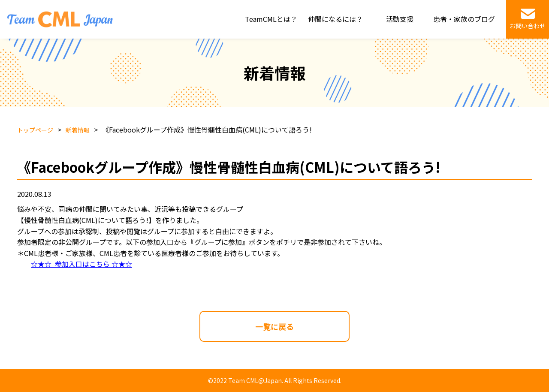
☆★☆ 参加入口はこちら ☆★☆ (81, 264)
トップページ (35, 130)
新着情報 (78, 130)
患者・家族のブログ (464, 19)
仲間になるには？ (335, 19)
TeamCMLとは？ (271, 19)
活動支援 (400, 19)
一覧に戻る (274, 326)
